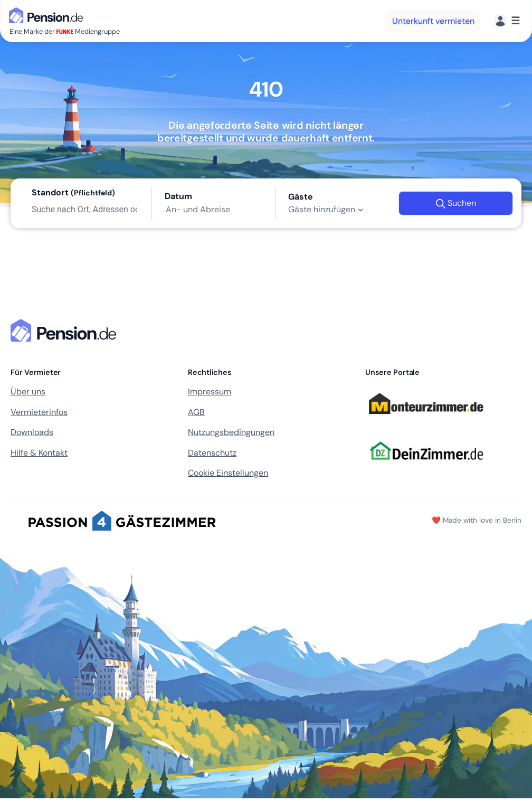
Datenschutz (212, 453)
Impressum (210, 391)
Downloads (32, 432)
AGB (196, 412)
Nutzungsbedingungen (231, 432)
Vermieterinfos (39, 412)
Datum (178, 196)
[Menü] (507, 21)
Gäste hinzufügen (327, 210)
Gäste (301, 197)
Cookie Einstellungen (228, 473)
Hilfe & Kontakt (39, 453)
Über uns (28, 391)
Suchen (456, 203)
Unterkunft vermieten (433, 21)
